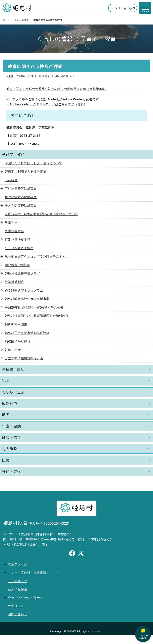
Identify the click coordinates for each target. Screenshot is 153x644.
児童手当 (11, 223)
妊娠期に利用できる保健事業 (25, 172)
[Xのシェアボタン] (81, 554)
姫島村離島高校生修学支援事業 (27, 299)
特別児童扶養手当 (18, 240)
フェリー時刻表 (143, 634)
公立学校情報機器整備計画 (24, 358)
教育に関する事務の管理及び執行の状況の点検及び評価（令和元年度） (57, 89)
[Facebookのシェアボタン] (72, 554)
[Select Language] (123, 8)
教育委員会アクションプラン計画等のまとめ (37, 256)
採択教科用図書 (16, 324)
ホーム (6, 20)
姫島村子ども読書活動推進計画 (27, 333)
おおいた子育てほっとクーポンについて (33, 163)
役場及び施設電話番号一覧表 (28, 544)
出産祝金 (11, 180)
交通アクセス (18, 564)
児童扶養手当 (14, 231)
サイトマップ (18, 581)
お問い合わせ (18, 614)
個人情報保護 (18, 589)
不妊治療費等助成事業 (21, 189)
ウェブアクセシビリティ (25, 598)
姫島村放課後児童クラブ (22, 274)
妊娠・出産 (13, 350)
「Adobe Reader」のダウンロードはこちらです (40, 104)
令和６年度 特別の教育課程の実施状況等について (41, 214)
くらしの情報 (22, 20)
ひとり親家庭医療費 (19, 248)
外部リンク (16, 606)
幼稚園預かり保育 (18, 341)
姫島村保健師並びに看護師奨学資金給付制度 (37, 316)
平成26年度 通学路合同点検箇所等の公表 (34, 307)
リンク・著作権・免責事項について (33, 573)
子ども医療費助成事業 (21, 206)
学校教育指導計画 (18, 265)
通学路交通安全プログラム (24, 291)
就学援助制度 (14, 282)
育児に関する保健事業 (21, 197)
